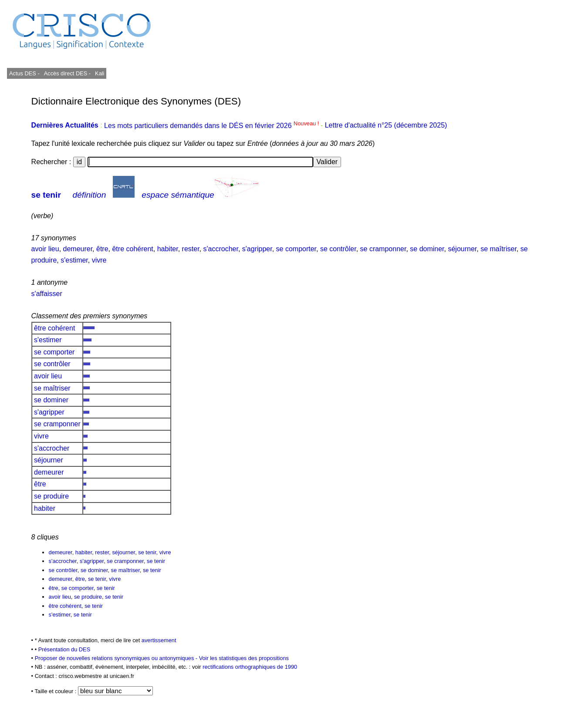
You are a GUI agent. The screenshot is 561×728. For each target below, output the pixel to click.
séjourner (462, 249)
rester (191, 249)
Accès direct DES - (67, 73)
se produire (52, 496)
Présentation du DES (64, 649)
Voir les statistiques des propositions (244, 658)
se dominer (427, 249)
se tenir (46, 195)
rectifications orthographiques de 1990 (250, 667)
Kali (100, 73)
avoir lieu (45, 249)
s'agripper (257, 249)
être (102, 249)
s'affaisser (47, 294)
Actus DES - (24, 73)
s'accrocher (220, 249)
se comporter (296, 249)
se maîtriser (498, 249)
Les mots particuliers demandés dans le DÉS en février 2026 (212, 126)
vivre (99, 260)
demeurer (78, 249)
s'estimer (74, 260)
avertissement (159, 640)
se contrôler (338, 249)
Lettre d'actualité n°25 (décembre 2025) (386, 126)
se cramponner (383, 249)
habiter (168, 249)
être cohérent (132, 249)
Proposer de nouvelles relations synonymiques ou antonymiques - (117, 658)
